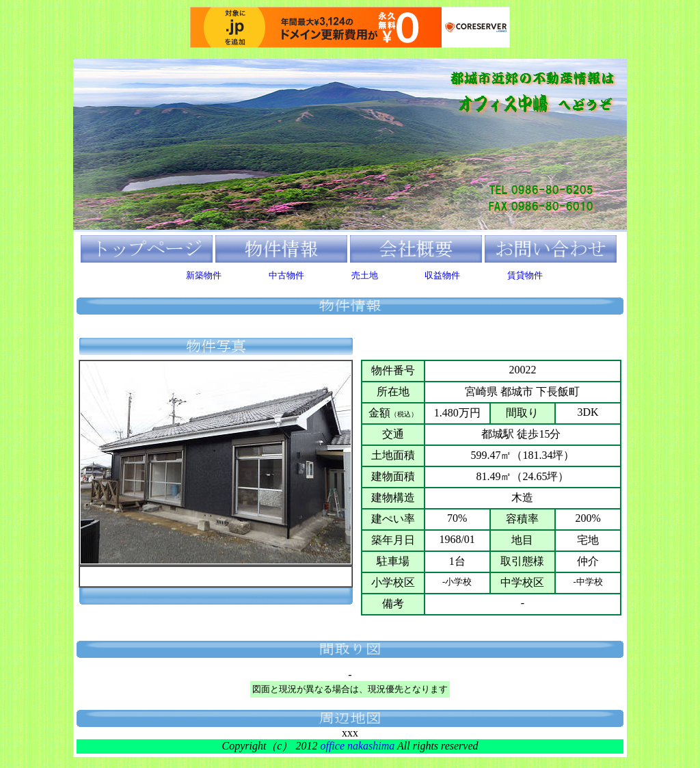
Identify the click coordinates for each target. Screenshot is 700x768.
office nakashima (357, 746)
